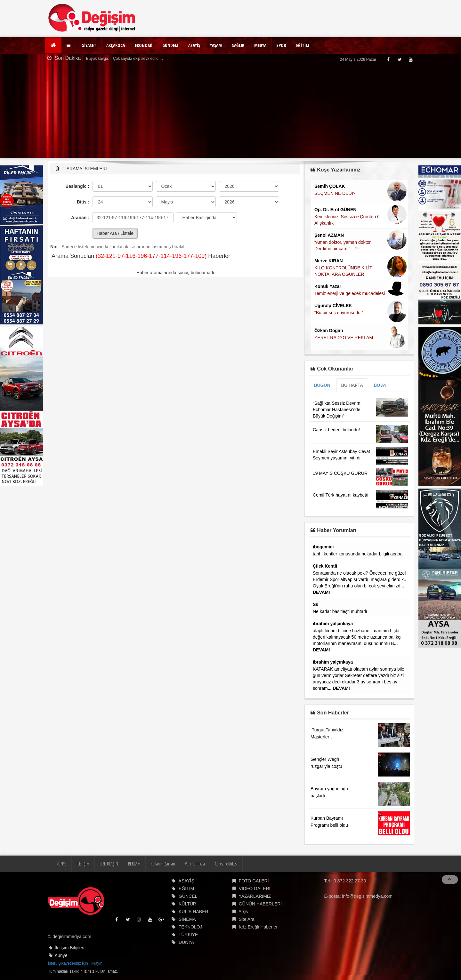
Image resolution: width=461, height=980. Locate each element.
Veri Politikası (195, 864)
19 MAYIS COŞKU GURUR (340, 473)
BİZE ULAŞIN (109, 864)
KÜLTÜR (187, 904)
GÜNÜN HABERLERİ (260, 904)
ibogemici (323, 547)
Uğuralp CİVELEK (333, 306)
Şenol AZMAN (329, 235)
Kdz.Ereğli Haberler (258, 927)
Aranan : (80, 218)
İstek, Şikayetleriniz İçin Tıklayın (75, 963)
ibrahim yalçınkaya (333, 624)
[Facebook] (388, 59)
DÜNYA (186, 942)
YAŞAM (216, 45)
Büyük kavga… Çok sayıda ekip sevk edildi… (124, 59)
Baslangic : (77, 186)
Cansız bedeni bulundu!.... (339, 430)
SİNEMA (187, 919)
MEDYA (260, 45)
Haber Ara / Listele (115, 233)
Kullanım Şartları (163, 864)
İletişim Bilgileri (70, 948)
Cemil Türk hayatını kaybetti (340, 495)
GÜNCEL (188, 896)
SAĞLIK (238, 45)
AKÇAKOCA (116, 45)
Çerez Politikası (226, 864)
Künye (61, 955)
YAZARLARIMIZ (255, 896)
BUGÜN (322, 385)
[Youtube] (411, 59)
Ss (315, 604)
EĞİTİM (303, 45)
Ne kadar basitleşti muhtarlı (340, 611)
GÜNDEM (170, 45)
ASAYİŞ (194, 45)
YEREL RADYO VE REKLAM (344, 338)
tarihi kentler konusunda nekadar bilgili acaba (358, 554)
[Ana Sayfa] (53, 45)
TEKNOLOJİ (191, 927)
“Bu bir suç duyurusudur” (339, 313)
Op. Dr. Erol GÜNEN (335, 210)
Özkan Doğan (329, 331)
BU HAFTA (352, 385)
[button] (69, 45)
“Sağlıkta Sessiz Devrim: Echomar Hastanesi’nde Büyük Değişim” (337, 410)
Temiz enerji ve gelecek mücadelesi (350, 293)
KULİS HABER (194, 912)
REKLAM (134, 864)
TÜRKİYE (188, 935)
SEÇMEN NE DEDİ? (335, 193)
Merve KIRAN (329, 261)
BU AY (380, 385)
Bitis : (83, 202)
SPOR (281, 45)
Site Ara (247, 919)
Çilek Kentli (325, 566)
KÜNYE (61, 864)
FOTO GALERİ (254, 881)
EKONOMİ (144, 45)
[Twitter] (399, 59)
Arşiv (243, 912)
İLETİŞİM (83, 864)
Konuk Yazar (328, 286)
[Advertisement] (230, 113)
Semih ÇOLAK (330, 186)
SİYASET (89, 45)
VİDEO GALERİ (255, 888)
